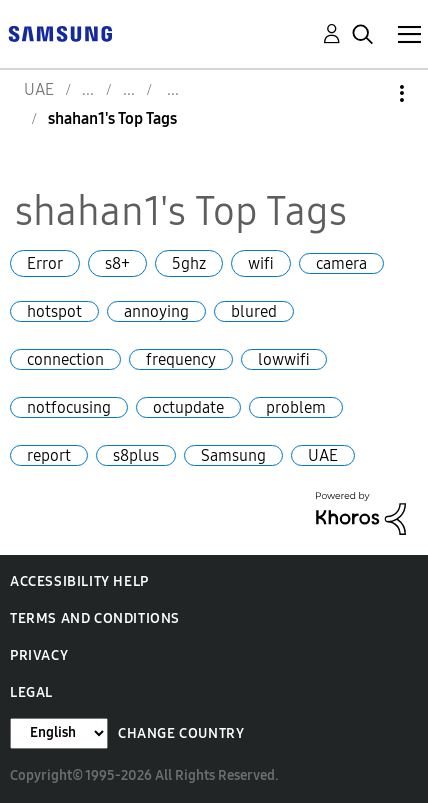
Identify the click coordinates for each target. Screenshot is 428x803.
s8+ (117, 263)
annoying (156, 311)
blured (254, 311)
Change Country (181, 733)
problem (296, 407)
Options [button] (368, 93)
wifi (261, 263)
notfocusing (69, 407)
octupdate (188, 407)
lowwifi (284, 359)
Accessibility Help (79, 581)
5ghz (189, 263)
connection (65, 359)
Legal (31, 692)
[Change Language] (59, 733)
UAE (323, 455)
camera (341, 263)
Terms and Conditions (95, 618)
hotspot (54, 311)
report (49, 455)
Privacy (39, 655)
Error (45, 263)
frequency (181, 359)
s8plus (136, 455)
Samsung (233, 455)
